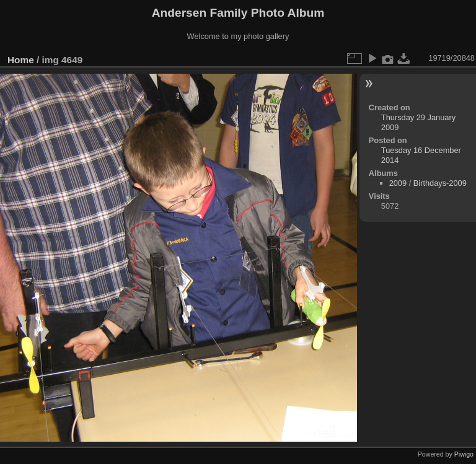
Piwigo (464, 454)
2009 (398, 183)
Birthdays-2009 (440, 183)
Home (21, 60)
